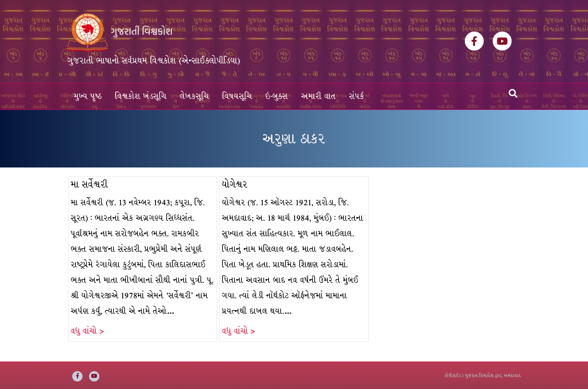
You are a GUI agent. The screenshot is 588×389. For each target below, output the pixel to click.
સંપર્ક (357, 96)
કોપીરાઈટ (453, 375)
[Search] (513, 93)
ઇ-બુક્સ (277, 96)
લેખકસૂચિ (195, 96)
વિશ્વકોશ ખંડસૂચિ (141, 96)
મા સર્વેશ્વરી (89, 185)
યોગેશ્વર (235, 185)
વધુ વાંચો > (87, 331)
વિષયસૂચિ (237, 96)
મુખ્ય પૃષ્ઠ (88, 96)
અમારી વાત (319, 96)
